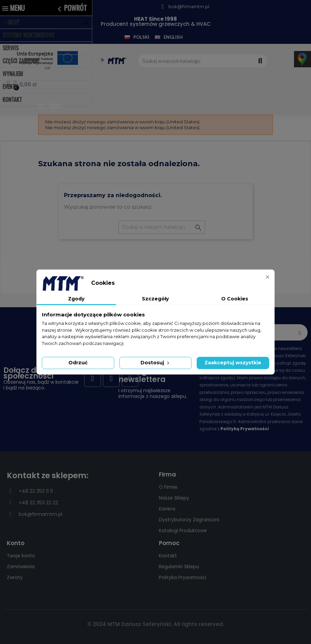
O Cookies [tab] (235, 299)
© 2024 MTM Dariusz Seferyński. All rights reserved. (156, 624)
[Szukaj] (162, 227)
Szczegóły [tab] (155, 299)
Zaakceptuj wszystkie (233, 363)
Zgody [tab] (76, 299)
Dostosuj (155, 363)
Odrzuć (78, 363)
